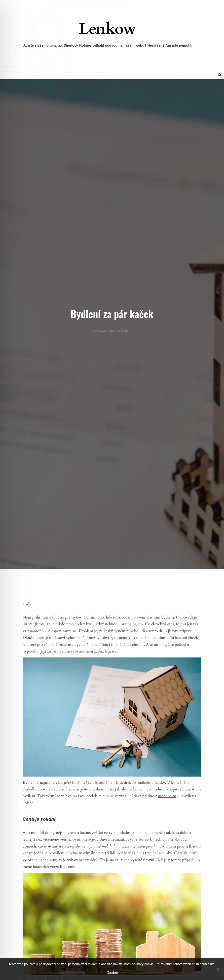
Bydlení (122, 331)
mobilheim (167, 796)
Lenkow (108, 29)
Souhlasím (113, 972)
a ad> (27, 604)
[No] (218, 969)
